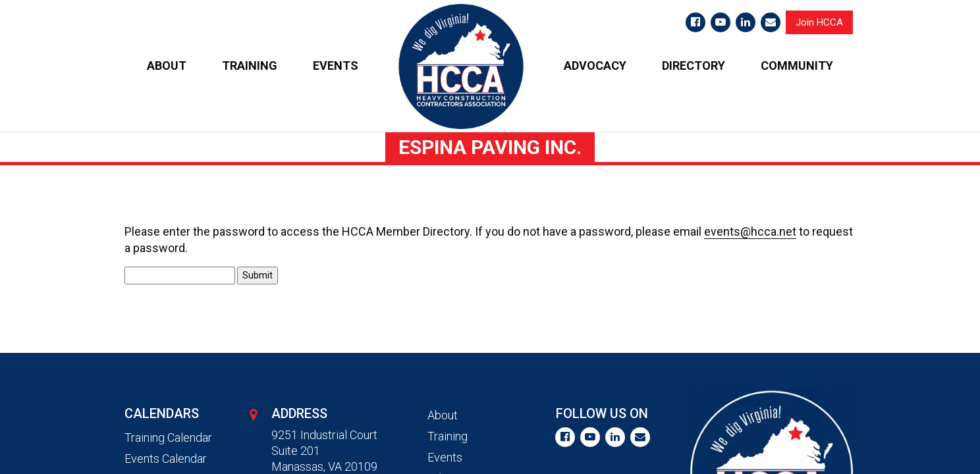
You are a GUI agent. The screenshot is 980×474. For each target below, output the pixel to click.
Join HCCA (819, 22)
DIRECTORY (694, 66)
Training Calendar (168, 437)
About (443, 415)
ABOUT (167, 66)
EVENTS (336, 66)
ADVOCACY (595, 66)
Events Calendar (166, 459)
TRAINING (250, 66)
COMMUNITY (797, 66)
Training (448, 436)
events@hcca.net (750, 231)
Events (445, 457)
